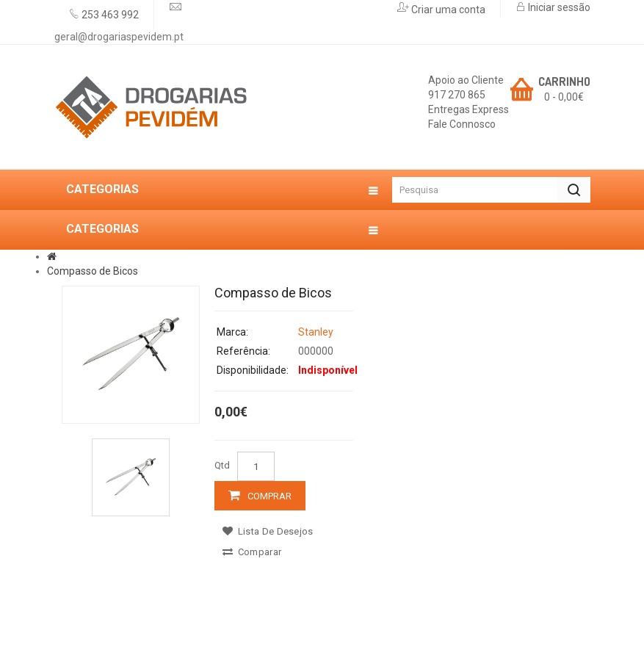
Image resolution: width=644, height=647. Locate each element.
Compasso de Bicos (93, 271)
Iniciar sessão (558, 7)
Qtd (222, 465)
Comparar (252, 552)
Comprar (269, 496)
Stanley (316, 332)
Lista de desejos (268, 531)
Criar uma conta (447, 10)
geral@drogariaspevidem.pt (119, 37)
